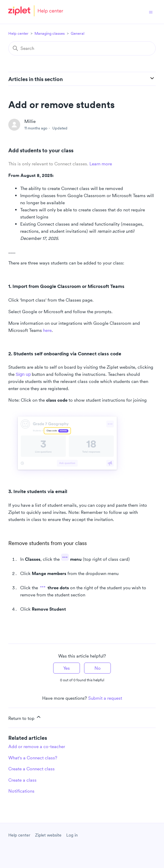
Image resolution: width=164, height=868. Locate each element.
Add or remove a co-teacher (37, 746)
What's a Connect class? (33, 758)
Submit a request (105, 698)
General (78, 33)
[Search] (82, 48)
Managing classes (50, 33)
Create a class (22, 780)
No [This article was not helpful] (98, 668)
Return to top (25, 717)
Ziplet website (48, 835)
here (47, 330)
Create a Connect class (31, 769)
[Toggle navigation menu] (151, 12)
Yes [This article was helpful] (67, 668)
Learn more (101, 164)
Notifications (21, 791)
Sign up (23, 374)
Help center (18, 33)
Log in (72, 835)
